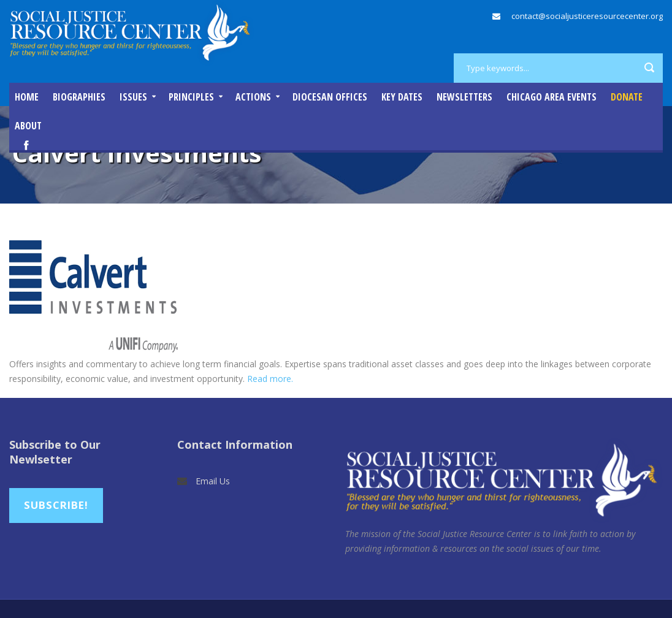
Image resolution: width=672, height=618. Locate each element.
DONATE (627, 97)
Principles (191, 97)
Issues (133, 97)
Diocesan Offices (330, 97)
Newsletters (464, 97)
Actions (253, 97)
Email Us (213, 481)
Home (27, 97)
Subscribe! (56, 505)
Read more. (270, 379)
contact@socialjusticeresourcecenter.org (587, 16)
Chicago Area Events (552, 97)
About (28, 126)
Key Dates (402, 97)
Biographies (79, 97)
